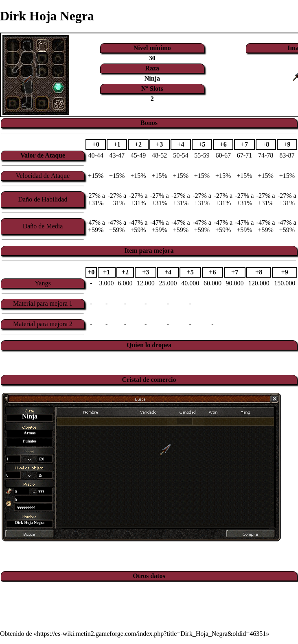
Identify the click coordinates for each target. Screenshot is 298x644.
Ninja (152, 78)
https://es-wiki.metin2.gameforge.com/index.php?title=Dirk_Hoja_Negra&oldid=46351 (152, 634)
